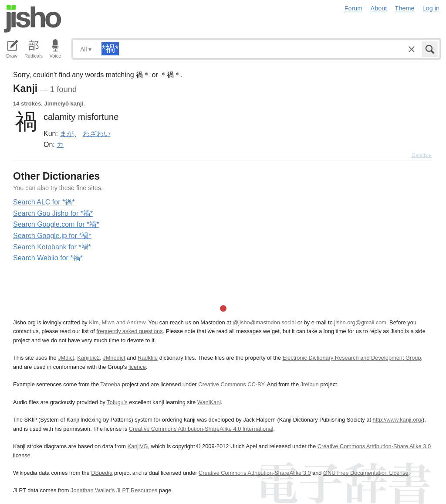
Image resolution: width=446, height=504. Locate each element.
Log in (431, 8)
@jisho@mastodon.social (264, 322)
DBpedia (102, 473)
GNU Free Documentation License (366, 473)
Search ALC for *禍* (44, 202)
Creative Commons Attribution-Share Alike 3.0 (374, 446)
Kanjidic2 (88, 358)
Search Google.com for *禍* (56, 224)
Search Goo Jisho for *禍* (53, 213)
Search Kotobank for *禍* (52, 247)
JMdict (66, 358)
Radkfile (148, 358)
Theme (405, 8)
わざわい (97, 133)
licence (137, 367)
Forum (354, 8)
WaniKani (209, 402)
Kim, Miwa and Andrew (117, 322)
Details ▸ (422, 155)
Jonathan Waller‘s (93, 490)
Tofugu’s (117, 402)
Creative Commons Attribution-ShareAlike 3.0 (255, 473)
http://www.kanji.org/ (398, 420)
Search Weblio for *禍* (48, 258)
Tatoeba (110, 384)
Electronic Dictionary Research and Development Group (352, 358)
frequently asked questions (129, 331)
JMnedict (114, 358)
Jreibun (310, 384)
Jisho (33, 19)
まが (67, 133)
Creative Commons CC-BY (231, 384)
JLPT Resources (137, 490)
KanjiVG (137, 446)
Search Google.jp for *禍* (52, 236)
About (379, 8)
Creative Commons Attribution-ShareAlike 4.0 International (201, 429)
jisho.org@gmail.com (360, 322)
